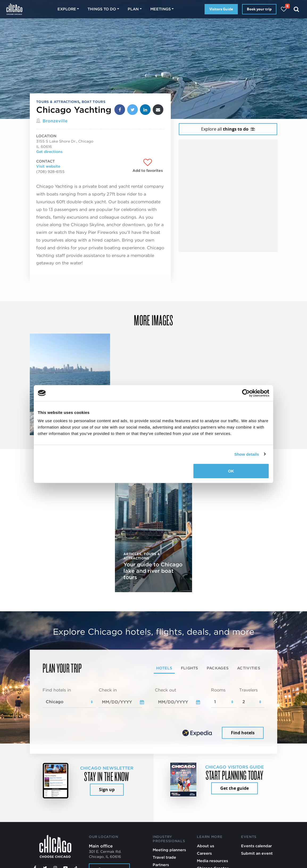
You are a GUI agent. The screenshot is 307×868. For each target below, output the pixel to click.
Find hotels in (57, 690)
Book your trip (259, 9)
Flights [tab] (190, 668)
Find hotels (243, 733)
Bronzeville (55, 121)
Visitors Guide (221, 9)
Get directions (49, 152)
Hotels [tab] (164, 668)
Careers (204, 853)
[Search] (296, 9)
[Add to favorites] (148, 166)
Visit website (48, 166)
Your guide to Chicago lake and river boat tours (153, 571)
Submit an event (257, 853)
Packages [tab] (218, 668)
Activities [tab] (249, 668)
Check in (108, 690)
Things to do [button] (102, 9)
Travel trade (164, 857)
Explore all (228, 129)
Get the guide (235, 788)
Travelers (248, 690)
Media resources (212, 861)
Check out (165, 690)
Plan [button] (133, 9)
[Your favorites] (284, 9)
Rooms (218, 690)
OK (231, 471)
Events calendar (256, 846)
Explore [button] (67, 9)
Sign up (107, 790)
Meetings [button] (161, 9)
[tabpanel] (153, 714)
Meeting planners (169, 850)
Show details (247, 454)
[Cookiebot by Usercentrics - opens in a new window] (246, 393)
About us (206, 846)
